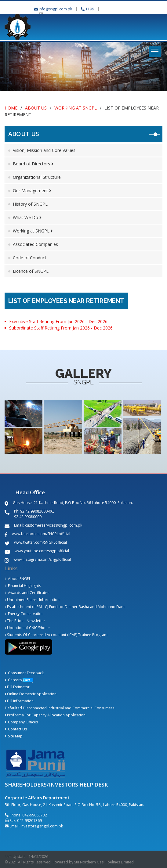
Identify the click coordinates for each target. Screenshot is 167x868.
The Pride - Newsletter (25, 621)
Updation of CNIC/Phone (27, 628)
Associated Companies (35, 244)
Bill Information (19, 701)
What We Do (27, 217)
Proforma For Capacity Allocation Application (45, 715)
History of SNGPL (30, 204)
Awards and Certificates (27, 593)
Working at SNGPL (76, 108)
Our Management (32, 191)
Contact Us (16, 729)
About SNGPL (18, 579)
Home (11, 108)
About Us (36, 108)
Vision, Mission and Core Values (44, 150)
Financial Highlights (23, 586)
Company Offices (21, 722)
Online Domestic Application (31, 694)
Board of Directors (33, 164)
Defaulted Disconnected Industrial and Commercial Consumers (60, 708)
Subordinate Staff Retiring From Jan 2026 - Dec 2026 (61, 328)
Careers (13, 680)
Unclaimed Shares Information (32, 600)
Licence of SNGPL (31, 271)
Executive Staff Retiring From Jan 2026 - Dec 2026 (58, 321)
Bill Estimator (17, 687)
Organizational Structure (37, 177)
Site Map (14, 736)
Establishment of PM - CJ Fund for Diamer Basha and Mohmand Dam (65, 607)
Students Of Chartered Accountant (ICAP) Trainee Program (56, 635)
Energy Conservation (24, 614)
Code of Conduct (30, 258)
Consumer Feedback (24, 673)
